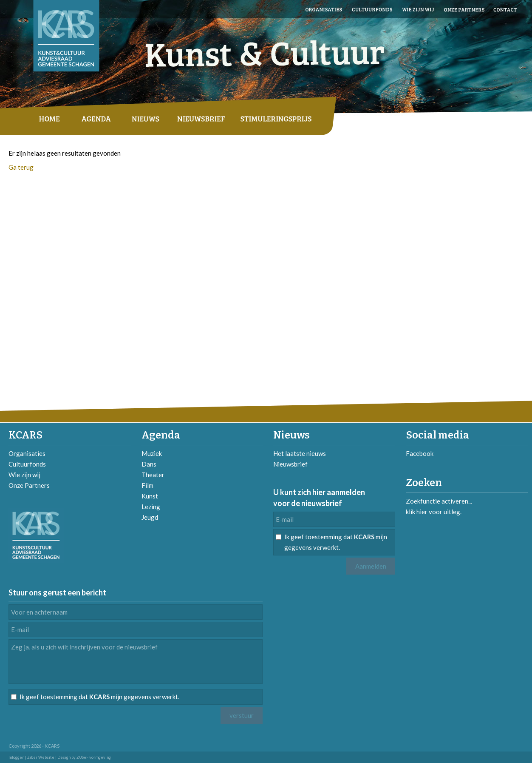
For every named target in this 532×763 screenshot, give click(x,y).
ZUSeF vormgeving (94, 757)
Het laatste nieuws (300, 453)
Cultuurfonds (27, 464)
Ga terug (21, 167)
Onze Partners (29, 485)
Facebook (420, 453)
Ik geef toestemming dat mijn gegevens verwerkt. (336, 542)
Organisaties (27, 453)
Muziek (152, 453)
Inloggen (16, 757)
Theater (153, 475)
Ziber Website (41, 757)
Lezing (151, 507)
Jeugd (150, 517)
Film (147, 485)
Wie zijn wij (24, 475)
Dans (149, 464)
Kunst (150, 496)
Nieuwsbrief (290, 464)
